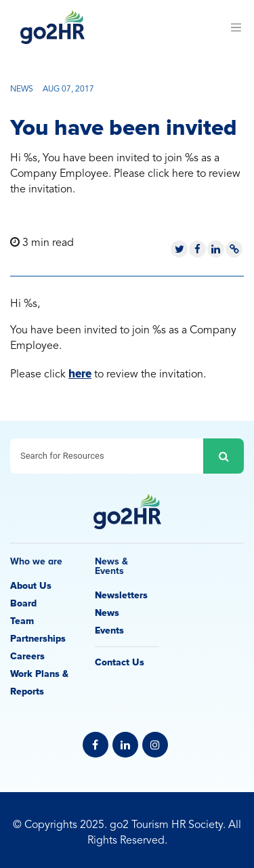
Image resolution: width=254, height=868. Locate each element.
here (80, 374)
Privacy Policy (127, 809)
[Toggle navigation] (236, 27)
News (107, 613)
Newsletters (121, 595)
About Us (31, 586)
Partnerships (38, 639)
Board (23, 603)
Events (109, 631)
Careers (27, 656)
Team (22, 621)
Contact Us (120, 662)
